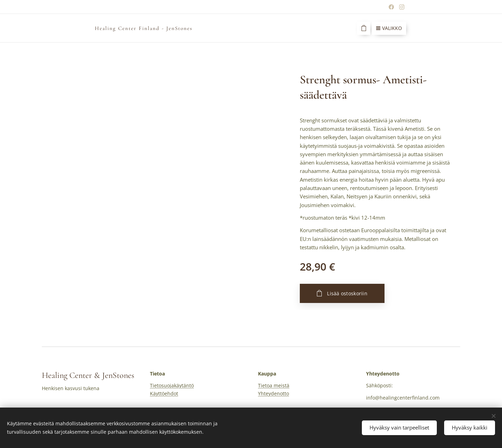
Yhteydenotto (273, 393)
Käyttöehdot (164, 393)
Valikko (389, 28)
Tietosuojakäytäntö (172, 385)
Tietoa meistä (274, 385)
